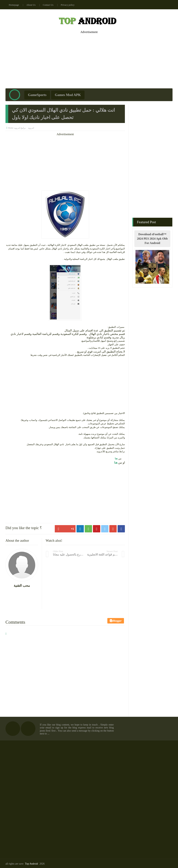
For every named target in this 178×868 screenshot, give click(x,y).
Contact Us (48, 5)
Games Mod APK (68, 95)
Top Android (31, 864)
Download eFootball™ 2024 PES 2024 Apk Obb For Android (152, 239)
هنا (116, 459)
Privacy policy (68, 5)
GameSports (37, 95)
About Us (31, 5)
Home (11, 128)
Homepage (14, 5)
